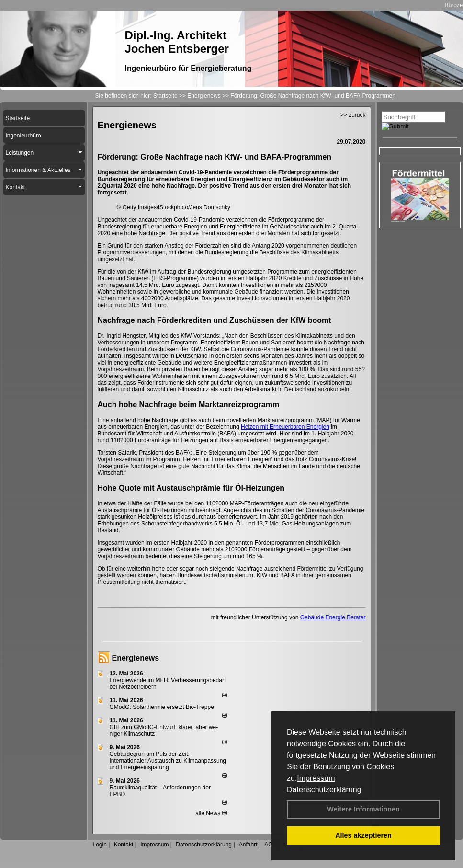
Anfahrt (248, 845)
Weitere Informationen (363, 809)
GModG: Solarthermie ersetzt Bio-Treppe (162, 707)
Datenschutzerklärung (324, 790)
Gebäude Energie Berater (333, 617)
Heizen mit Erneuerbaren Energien (285, 427)
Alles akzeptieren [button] (363, 835)
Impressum (316, 778)
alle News (211, 813)
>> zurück (353, 115)
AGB (270, 845)
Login (100, 845)
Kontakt (124, 845)
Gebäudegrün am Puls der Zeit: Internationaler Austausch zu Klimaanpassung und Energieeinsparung (168, 761)
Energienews (136, 658)
